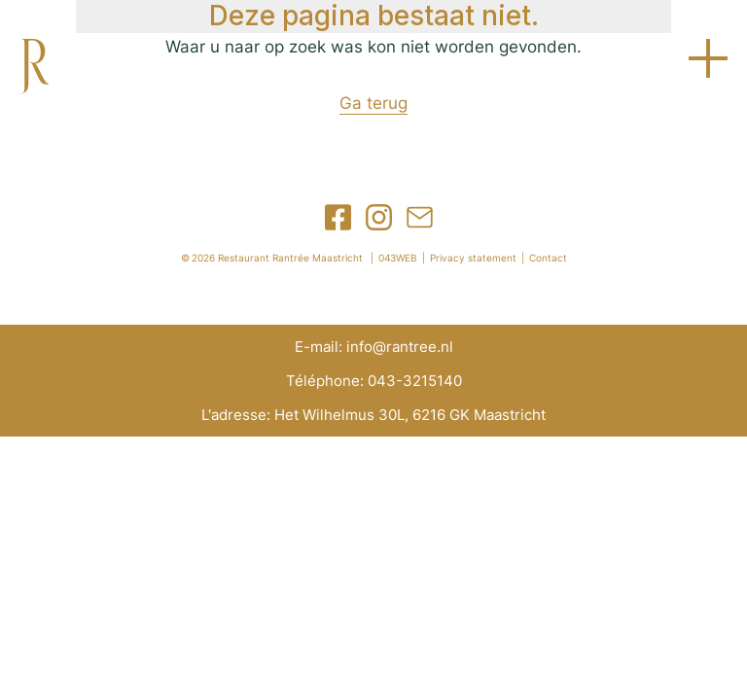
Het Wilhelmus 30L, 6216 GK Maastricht (410, 415)
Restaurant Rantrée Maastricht (290, 258)
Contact (548, 258)
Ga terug (373, 103)
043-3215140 (415, 381)
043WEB (398, 258)
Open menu (708, 58)
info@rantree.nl (400, 347)
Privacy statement (473, 258)
